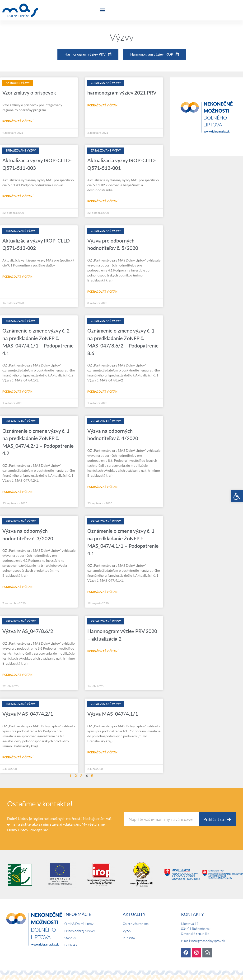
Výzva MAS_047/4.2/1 (28, 714)
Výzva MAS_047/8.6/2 (28, 631)
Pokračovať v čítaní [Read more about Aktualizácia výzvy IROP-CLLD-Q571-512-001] (103, 201)
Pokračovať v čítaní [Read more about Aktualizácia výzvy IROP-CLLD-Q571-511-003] (18, 196)
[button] (237, 496)
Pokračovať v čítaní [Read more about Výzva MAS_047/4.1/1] (103, 752)
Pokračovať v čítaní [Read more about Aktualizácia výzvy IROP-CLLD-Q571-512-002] (18, 277)
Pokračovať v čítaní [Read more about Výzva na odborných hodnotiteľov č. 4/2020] (103, 487)
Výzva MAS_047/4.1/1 (113, 714)
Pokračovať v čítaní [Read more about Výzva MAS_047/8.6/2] (18, 675)
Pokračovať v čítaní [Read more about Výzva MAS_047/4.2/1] (18, 757)
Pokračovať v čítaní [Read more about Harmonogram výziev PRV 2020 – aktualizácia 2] (103, 651)
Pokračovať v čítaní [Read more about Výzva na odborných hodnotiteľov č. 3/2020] (18, 587)
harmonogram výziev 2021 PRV (122, 93)
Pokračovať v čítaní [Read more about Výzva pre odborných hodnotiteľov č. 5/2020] (103, 292)
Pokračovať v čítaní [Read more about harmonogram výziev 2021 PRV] (103, 105)
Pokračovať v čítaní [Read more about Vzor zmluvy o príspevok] (18, 121)
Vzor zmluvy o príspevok (29, 93)
